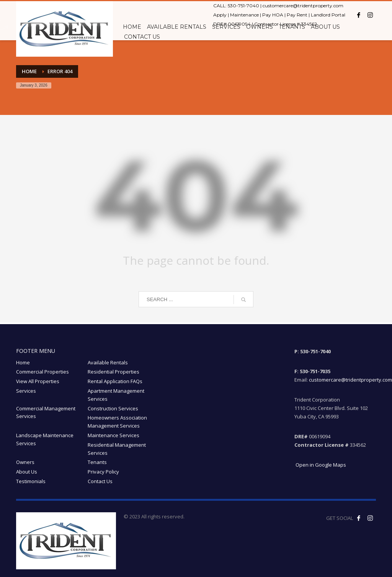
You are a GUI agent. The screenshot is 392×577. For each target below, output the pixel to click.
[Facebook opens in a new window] (359, 15)
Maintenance (244, 15)
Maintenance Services (114, 435)
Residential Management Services (117, 449)
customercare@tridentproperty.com (303, 6)
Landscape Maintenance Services (45, 439)
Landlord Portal (328, 15)
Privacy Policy (103, 472)
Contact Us (100, 481)
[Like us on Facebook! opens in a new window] (359, 518)
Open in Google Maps (320, 465)
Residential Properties (114, 372)
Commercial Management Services (46, 412)
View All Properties (38, 381)
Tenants (97, 462)
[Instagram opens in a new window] (370, 15)
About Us (27, 472)
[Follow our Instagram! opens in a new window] (370, 518)
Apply (220, 15)
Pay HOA (273, 15)
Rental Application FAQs (115, 381)
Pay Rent (297, 15)
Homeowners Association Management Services (117, 422)
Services (26, 391)
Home (23, 362)
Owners (25, 462)
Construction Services (113, 408)
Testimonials (31, 481)
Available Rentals (108, 362)
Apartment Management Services (116, 395)
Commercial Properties (42, 372)
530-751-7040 (243, 6)
